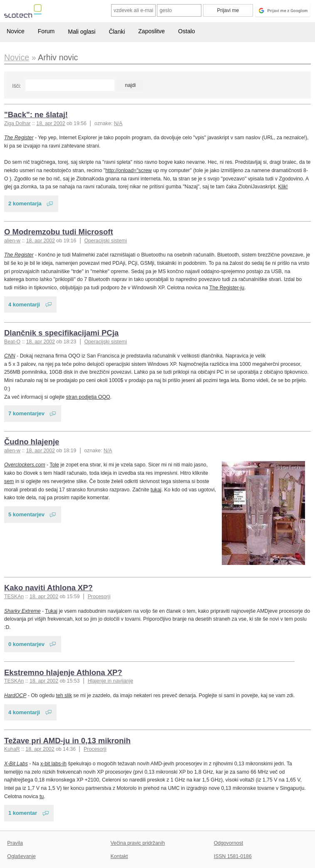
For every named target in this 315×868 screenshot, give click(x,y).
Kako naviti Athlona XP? (48, 588)
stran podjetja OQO (88, 397)
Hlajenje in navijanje (111, 681)
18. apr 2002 (51, 123)
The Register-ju (227, 288)
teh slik (64, 695)
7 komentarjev (26, 413)
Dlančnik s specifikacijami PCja (61, 333)
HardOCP (15, 695)
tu (42, 796)
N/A (118, 123)
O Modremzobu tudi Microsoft (59, 232)
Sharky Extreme (22, 611)
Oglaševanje (21, 856)
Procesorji (99, 597)
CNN (10, 356)
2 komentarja (25, 203)
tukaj (156, 490)
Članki (117, 32)
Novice (16, 31)
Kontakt (119, 856)
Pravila (15, 843)
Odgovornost (229, 843)
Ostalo (186, 31)
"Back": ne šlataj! (36, 115)
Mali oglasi (82, 32)
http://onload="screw (129, 170)
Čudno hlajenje (32, 442)
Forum (46, 31)
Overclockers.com (25, 465)
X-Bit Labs (16, 764)
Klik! (283, 187)
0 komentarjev (26, 644)
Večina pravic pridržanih (138, 843)
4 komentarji (24, 305)
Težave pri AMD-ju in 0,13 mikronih (67, 741)
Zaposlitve (151, 31)
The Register (19, 138)
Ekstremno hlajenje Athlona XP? (63, 672)
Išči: (16, 86)
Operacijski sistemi (105, 241)
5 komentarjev (26, 514)
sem (9, 481)
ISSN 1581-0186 (233, 856)
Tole (54, 465)
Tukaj (51, 611)
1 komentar (23, 813)
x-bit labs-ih (53, 764)
